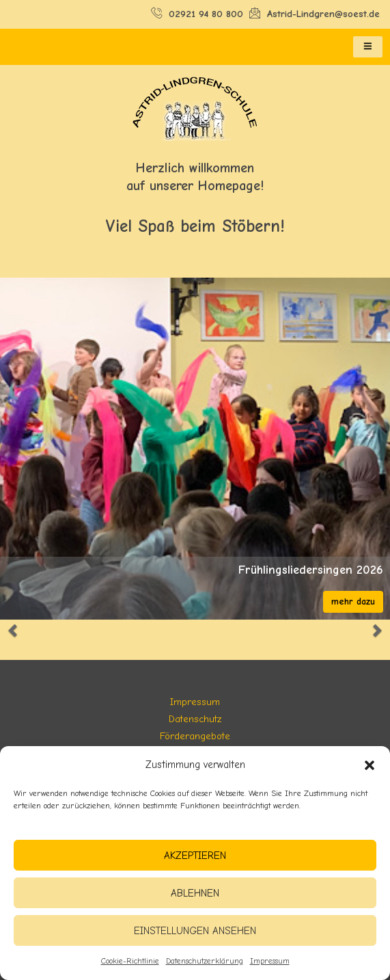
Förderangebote (195, 736)
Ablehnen (195, 893)
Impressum (270, 961)
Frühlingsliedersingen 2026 (311, 570)
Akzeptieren (195, 856)
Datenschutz (195, 719)
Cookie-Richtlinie (130, 961)
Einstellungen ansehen (195, 931)
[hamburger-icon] (368, 47)
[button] (370, 765)
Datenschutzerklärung (205, 961)
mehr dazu (353, 601)
